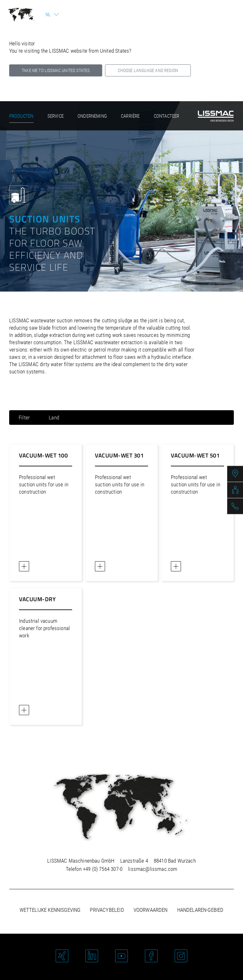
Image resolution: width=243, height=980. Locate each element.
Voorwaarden (151, 910)
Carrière (130, 116)
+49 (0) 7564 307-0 (103, 869)
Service (56, 116)
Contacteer (167, 116)
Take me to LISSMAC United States (56, 70)
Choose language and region (148, 70)
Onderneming (92, 116)
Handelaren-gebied (200, 910)
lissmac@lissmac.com (153, 869)
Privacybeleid (107, 910)
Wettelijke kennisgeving (50, 910)
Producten (21, 116)
